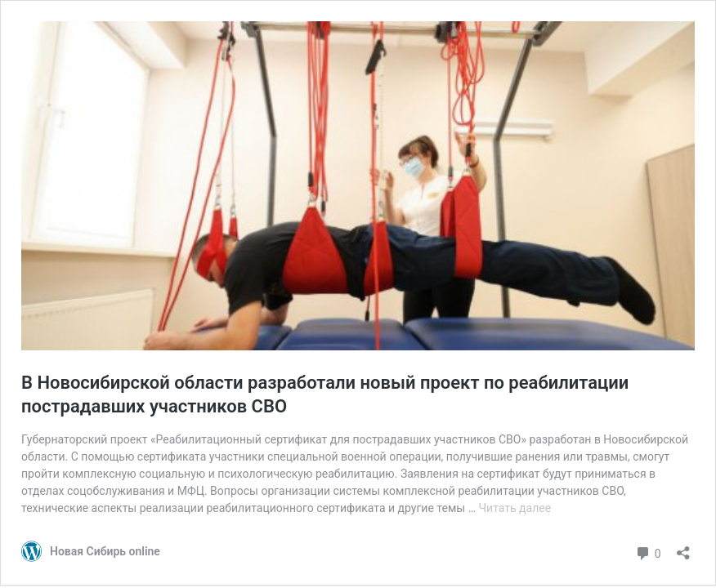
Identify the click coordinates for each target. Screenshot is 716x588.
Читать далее (515, 508)
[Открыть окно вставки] (683, 548)
